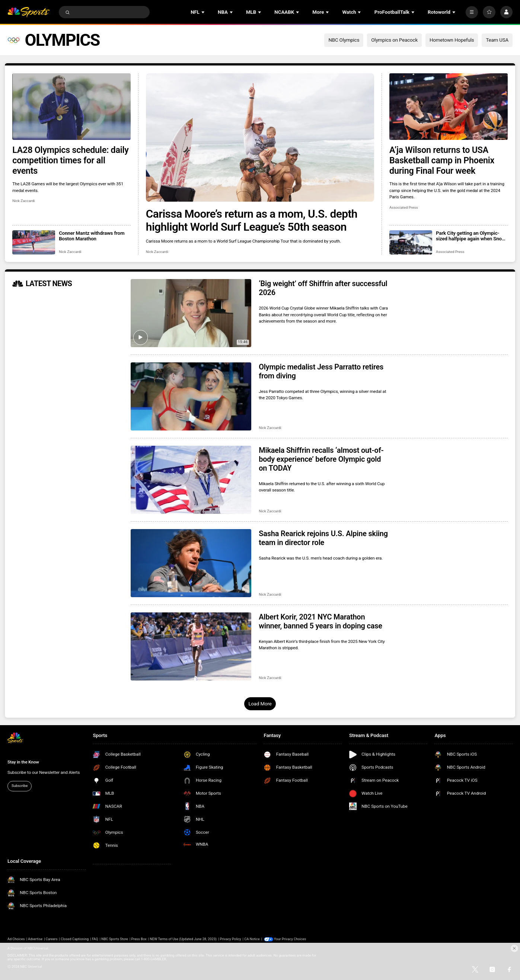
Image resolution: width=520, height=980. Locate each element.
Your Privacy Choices (290, 939)
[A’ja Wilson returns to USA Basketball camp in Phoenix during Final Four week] (449, 107)
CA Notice (252, 939)
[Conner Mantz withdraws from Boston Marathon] (34, 242)
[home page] (28, 12)
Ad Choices (16, 939)
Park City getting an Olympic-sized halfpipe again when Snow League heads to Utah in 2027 (471, 236)
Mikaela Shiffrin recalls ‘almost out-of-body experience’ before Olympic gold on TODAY (321, 459)
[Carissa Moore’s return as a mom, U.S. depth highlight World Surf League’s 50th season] (260, 137)
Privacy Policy (231, 939)
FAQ (95, 939)
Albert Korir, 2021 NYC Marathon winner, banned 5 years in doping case (320, 621)
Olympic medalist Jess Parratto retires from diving (321, 371)
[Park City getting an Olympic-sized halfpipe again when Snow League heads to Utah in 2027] (411, 242)
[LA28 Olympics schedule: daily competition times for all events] (71, 107)
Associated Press (404, 207)
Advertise (35, 939)
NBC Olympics (344, 40)
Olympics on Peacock (394, 40)
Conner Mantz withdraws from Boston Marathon (92, 236)
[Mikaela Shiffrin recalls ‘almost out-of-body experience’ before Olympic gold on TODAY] (191, 480)
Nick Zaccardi (157, 252)
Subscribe (20, 786)
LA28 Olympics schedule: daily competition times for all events (70, 160)
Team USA (497, 40)
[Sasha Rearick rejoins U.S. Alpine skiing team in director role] (191, 563)
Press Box (139, 939)
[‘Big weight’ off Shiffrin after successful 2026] (191, 313)
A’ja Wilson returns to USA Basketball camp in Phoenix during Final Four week (442, 160)
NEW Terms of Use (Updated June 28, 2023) (183, 939)
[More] (472, 12)
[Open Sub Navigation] (204, 12)
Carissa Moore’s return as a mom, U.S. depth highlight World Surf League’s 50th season (252, 220)
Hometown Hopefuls (452, 40)
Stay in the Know (23, 762)
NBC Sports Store (115, 939)
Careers (52, 939)
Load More (260, 704)
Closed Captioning (75, 939)
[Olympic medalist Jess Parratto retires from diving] (191, 396)
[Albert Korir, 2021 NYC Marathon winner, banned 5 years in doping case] (191, 646)
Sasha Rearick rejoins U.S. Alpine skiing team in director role (323, 538)
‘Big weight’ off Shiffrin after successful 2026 (323, 288)
